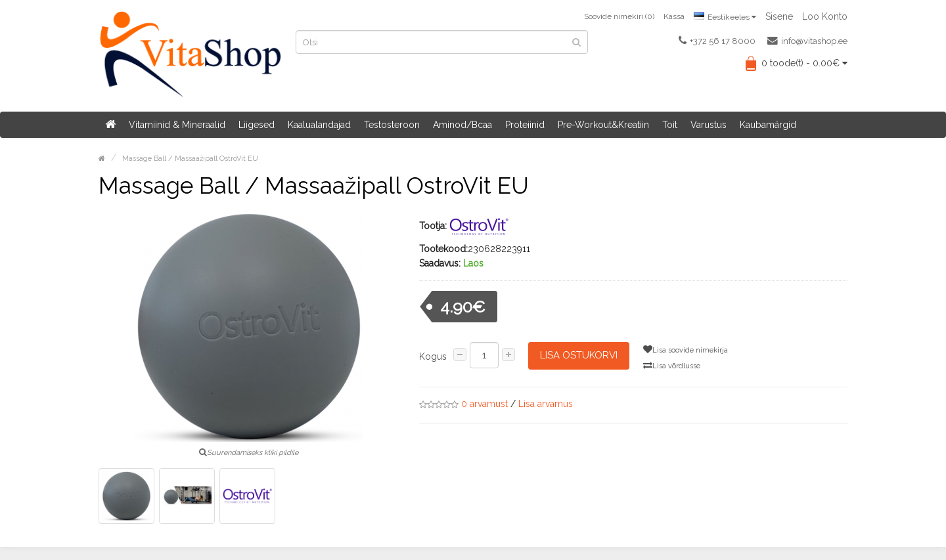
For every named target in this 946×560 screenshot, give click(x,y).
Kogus (433, 356)
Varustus (709, 125)
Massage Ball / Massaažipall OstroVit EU (190, 159)
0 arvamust (484, 404)
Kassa (674, 16)
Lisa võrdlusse (672, 365)
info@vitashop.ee (807, 41)
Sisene (779, 16)
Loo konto (825, 16)
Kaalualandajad (319, 125)
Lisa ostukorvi (579, 355)
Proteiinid (525, 125)
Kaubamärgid (768, 125)
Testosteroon (392, 125)
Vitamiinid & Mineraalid (177, 125)
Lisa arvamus (546, 404)
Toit (670, 125)
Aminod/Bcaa (462, 125)
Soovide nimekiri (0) (619, 16)
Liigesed (257, 125)
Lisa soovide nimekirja (686, 350)
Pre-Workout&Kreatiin (603, 125)
